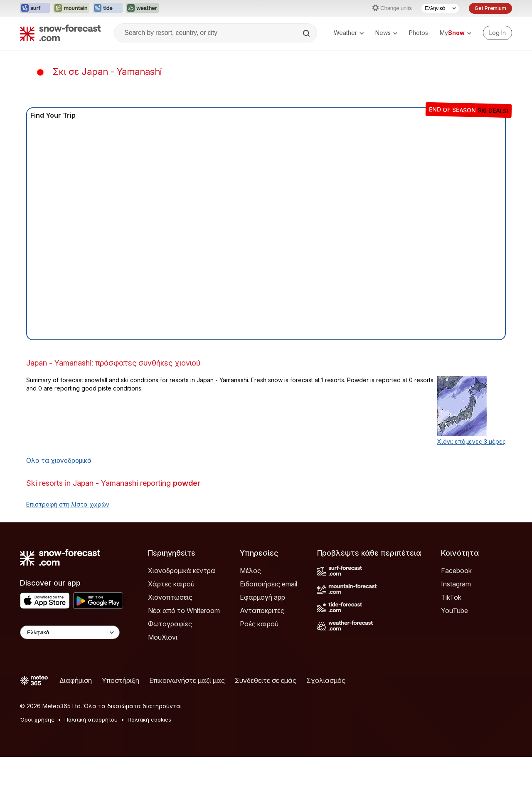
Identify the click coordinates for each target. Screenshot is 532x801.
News (386, 33)
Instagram (456, 584)
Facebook (456, 571)
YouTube (454, 611)
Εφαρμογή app (262, 597)
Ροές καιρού (259, 624)
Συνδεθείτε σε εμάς (266, 680)
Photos (419, 33)
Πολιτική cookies (149, 719)
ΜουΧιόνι (163, 637)
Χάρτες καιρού (171, 584)
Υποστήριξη (121, 680)
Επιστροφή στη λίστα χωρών (68, 504)
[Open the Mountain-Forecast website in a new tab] (71, 8)
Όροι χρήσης (37, 719)
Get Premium (490, 8)
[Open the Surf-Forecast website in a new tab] (35, 8)
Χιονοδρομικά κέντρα (182, 571)
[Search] (307, 33)
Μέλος (250, 571)
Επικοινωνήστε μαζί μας (187, 680)
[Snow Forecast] (60, 33)
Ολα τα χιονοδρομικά (59, 461)
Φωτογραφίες (170, 624)
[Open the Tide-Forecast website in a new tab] (108, 8)
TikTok (451, 597)
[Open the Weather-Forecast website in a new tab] (142, 8)
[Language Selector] (440, 8)
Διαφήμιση (76, 680)
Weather (349, 33)
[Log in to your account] (498, 33)
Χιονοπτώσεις (170, 597)
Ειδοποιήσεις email (268, 584)
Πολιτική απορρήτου (91, 719)
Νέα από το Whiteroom (184, 611)
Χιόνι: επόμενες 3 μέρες (472, 441)
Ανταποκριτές (262, 611)
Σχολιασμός (326, 680)
